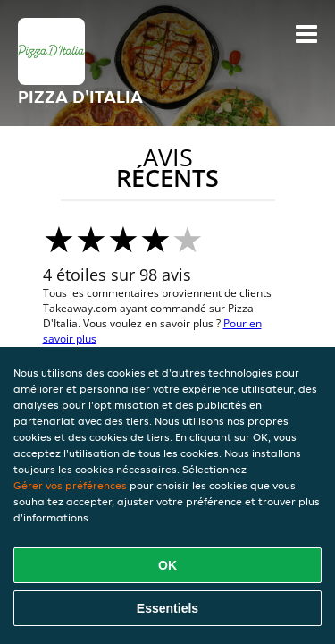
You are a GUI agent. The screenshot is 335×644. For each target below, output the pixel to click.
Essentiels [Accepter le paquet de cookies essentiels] (167, 608)
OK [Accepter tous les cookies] (167, 565)
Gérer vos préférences (70, 485)
